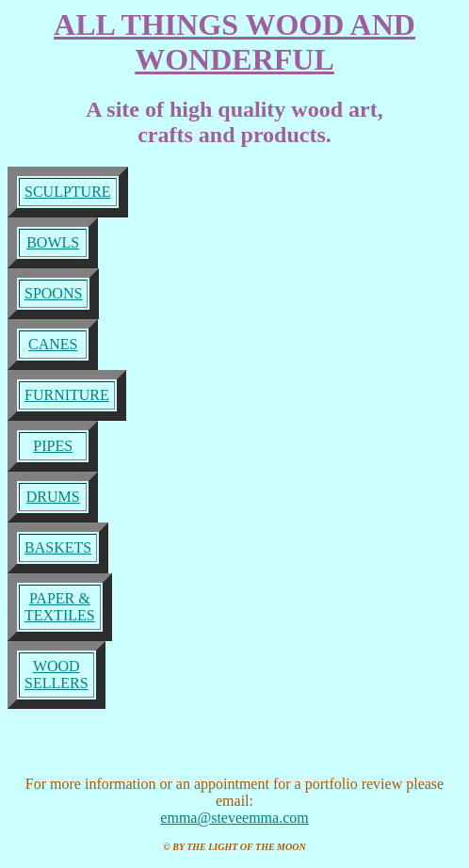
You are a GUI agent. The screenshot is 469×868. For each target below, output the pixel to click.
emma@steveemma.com (234, 826)
